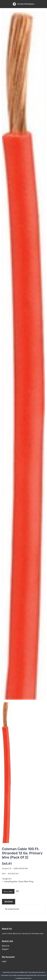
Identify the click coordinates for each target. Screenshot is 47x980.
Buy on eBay (8, 891)
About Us (6, 946)
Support (5, 949)
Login (4, 961)
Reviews (9, 902)
